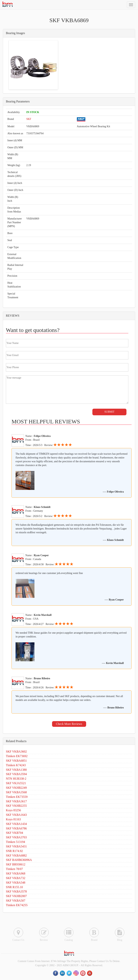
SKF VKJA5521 (16, 783)
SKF (29, 119)
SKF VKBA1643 (16, 815)
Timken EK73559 (17, 797)
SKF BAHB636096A (19, 860)
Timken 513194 (15, 842)
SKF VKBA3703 (16, 837)
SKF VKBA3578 (16, 891)
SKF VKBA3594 (16, 774)
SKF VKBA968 (16, 873)
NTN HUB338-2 (16, 779)
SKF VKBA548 (16, 883)
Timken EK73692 (17, 756)
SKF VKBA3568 (16, 792)
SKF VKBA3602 (16, 752)
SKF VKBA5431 (16, 846)
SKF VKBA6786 (16, 828)
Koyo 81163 (13, 819)
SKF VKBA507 (16, 901)
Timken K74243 (16, 765)
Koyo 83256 (13, 810)
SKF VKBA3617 (16, 801)
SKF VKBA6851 (16, 761)
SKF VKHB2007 (16, 896)
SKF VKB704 (14, 833)
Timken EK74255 (17, 905)
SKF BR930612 (16, 864)
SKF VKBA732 (16, 878)
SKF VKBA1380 (16, 770)
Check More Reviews (69, 724)
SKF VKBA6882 (16, 855)
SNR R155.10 (14, 887)
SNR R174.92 (14, 851)
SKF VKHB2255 (16, 806)
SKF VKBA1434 (16, 824)
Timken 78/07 (14, 869)
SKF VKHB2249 (16, 788)
